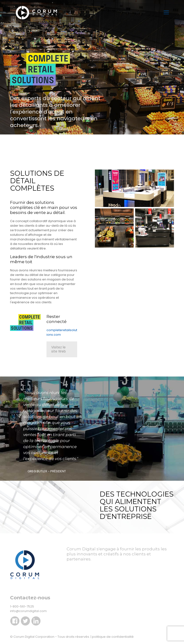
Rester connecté (57, 319)
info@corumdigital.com (28, 611)
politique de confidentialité (113, 637)
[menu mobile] (166, 12)
